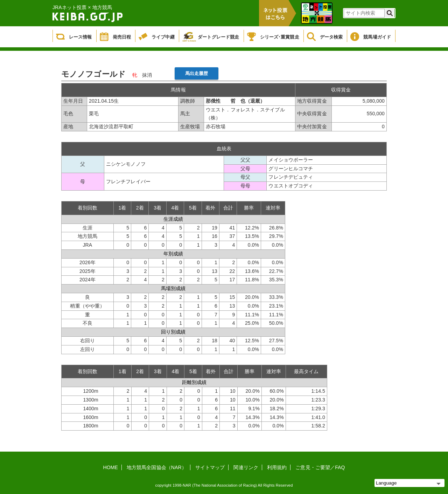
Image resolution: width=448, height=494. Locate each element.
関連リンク (246, 467)
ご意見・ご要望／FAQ (320, 467)
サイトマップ (210, 467)
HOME (111, 467)
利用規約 (277, 467)
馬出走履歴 (197, 73)
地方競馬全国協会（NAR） (157, 467)
